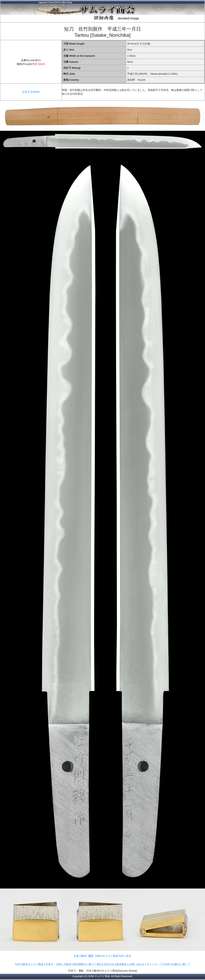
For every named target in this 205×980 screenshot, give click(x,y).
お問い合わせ (137, 964)
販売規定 (122, 964)
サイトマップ (154, 964)
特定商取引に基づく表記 (87, 964)
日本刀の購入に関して (177, 964)
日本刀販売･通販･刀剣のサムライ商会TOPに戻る (102, 956)
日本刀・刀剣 (53, 964)
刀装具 (67, 964)
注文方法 (109, 964)
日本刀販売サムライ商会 (29, 964)
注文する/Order (31, 92)
